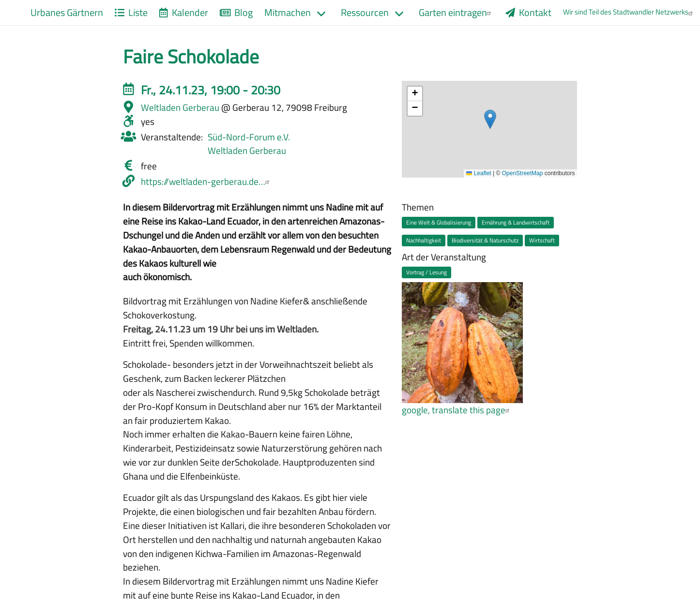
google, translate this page (457, 410)
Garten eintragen (456, 12)
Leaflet (479, 173)
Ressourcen (365, 12)
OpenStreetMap (523, 173)
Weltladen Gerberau (247, 150)
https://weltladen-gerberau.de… (206, 181)
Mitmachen (288, 12)
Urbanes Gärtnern (67, 12)
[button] (490, 119)
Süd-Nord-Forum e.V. (249, 137)
